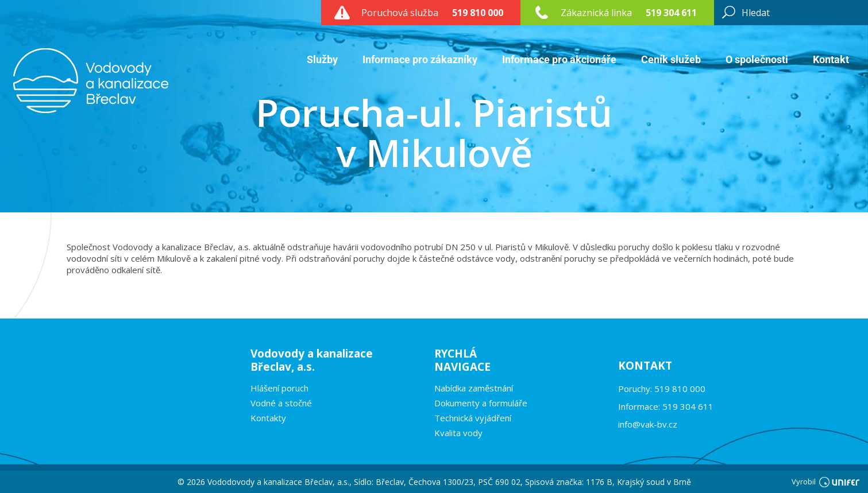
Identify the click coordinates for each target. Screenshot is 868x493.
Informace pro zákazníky (420, 59)
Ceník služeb (671, 59)
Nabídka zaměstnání (474, 388)
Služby (322, 59)
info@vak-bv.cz (648, 424)
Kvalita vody (458, 433)
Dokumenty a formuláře (481, 403)
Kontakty (268, 418)
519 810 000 (478, 13)
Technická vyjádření (473, 418)
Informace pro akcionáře (559, 59)
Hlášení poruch (279, 388)
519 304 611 (671, 13)
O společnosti (757, 59)
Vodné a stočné (281, 403)
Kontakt (831, 59)
